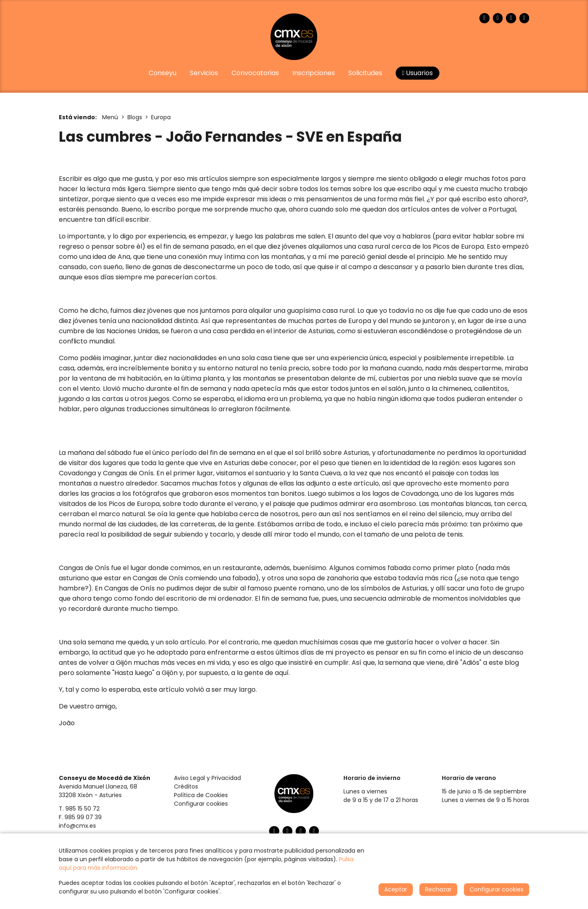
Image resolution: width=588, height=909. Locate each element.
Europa (161, 117)
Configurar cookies (201, 804)
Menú (110, 117)
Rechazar (438, 889)
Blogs (135, 117)
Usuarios (418, 73)
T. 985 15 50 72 (79, 809)
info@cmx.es (77, 826)
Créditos (186, 786)
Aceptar (396, 889)
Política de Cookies (201, 795)
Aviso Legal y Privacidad (207, 778)
